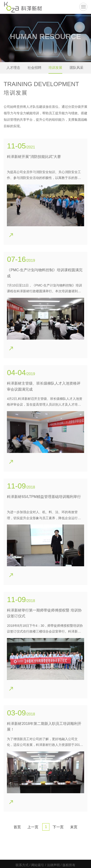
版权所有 (69, 865)
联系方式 (22, 865)
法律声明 (53, 865)
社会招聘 (34, 68)
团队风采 (77, 68)
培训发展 (55, 68)
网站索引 (38, 865)
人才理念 (13, 68)
